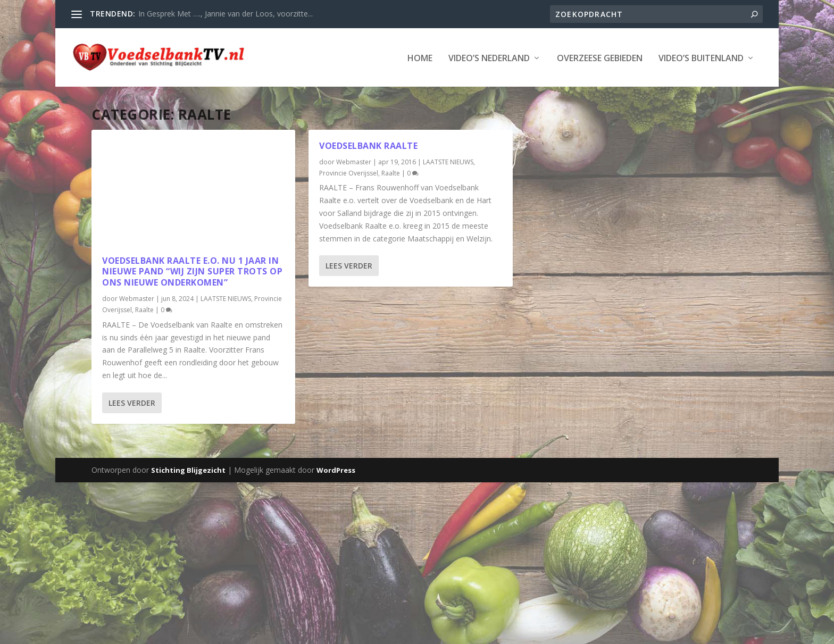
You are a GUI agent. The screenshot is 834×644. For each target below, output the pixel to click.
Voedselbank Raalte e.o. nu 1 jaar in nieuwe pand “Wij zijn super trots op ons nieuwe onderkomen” (192, 271)
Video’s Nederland (489, 58)
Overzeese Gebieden (600, 58)
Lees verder (132, 402)
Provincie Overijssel (349, 172)
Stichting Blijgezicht (188, 469)
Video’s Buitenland (701, 58)
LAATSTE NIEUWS (226, 298)
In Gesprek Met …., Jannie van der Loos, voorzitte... (226, 14)
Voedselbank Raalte (368, 145)
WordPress (336, 469)
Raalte (144, 309)
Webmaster (137, 298)
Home (420, 58)
